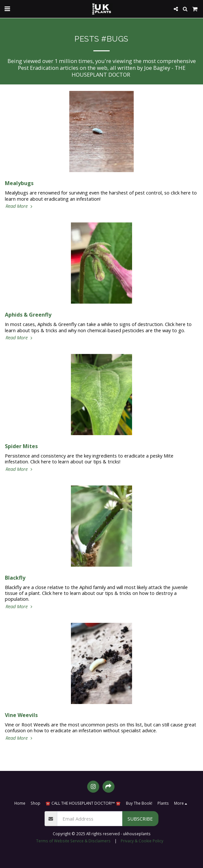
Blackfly (15, 578)
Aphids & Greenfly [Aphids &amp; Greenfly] (28, 315)
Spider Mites (21, 446)
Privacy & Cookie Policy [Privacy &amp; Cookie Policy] (142, 841)
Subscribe (140, 819)
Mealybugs (19, 183)
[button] (7, 9)
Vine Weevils (21, 715)
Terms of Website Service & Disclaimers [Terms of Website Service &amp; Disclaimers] (73, 841)
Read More (20, 206)
